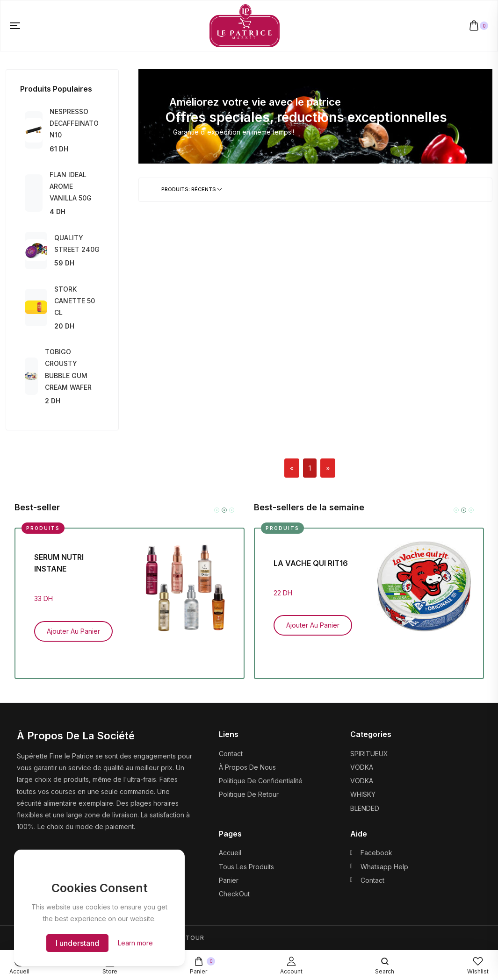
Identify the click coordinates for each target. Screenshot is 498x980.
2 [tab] (224, 510)
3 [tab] (232, 510)
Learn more (135, 943)
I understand (77, 943)
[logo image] (245, 25)
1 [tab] (217, 510)
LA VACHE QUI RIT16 (311, 563)
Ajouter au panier (73, 631)
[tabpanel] (130, 596)
